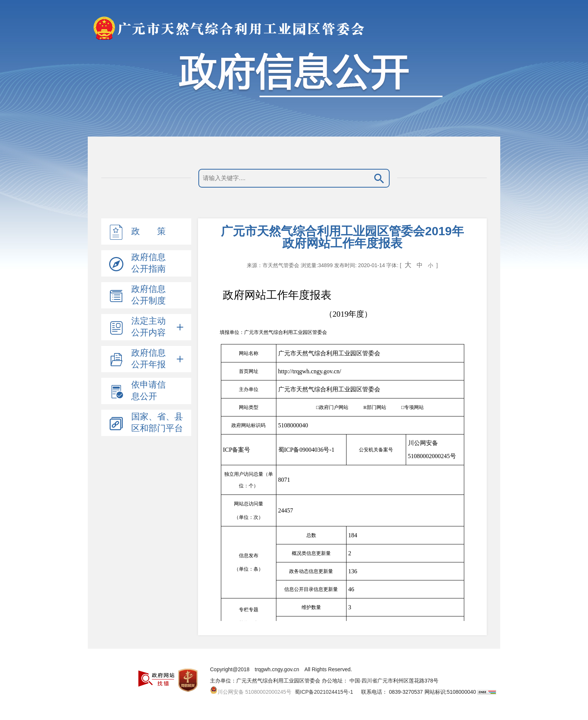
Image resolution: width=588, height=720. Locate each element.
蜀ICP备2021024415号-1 (324, 692)
